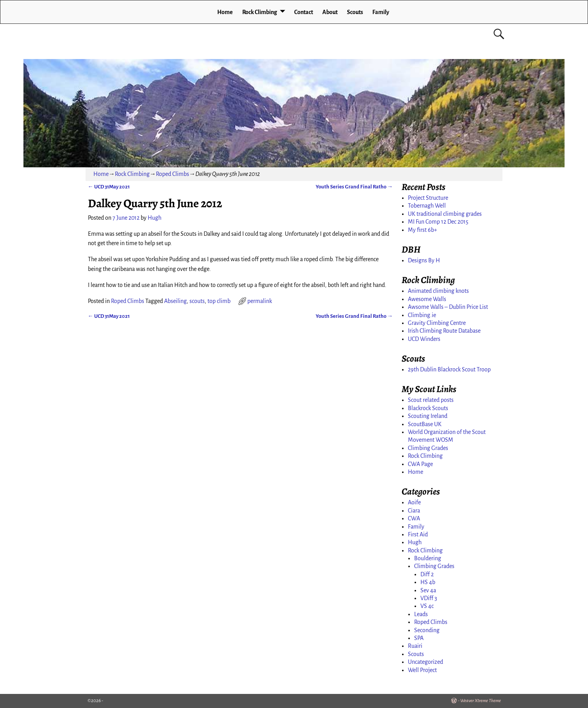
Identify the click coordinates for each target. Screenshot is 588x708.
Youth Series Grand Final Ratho (354, 187)
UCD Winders (424, 339)
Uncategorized (425, 662)
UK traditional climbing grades (445, 214)
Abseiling (175, 301)
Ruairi (415, 646)
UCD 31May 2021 (109, 187)
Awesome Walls (427, 299)
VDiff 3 (429, 598)
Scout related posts (431, 400)
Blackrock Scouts (428, 408)
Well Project (422, 670)
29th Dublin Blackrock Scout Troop (449, 369)
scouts (197, 301)
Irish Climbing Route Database (444, 331)
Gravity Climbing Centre (437, 323)
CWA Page (420, 464)
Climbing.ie (422, 315)
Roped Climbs (172, 174)
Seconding (427, 630)
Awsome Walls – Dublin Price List (448, 307)
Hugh (415, 542)
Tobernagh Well (427, 206)
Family (381, 12)
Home (225, 12)
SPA (419, 638)
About (330, 12)
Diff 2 (427, 574)
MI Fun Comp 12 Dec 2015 (438, 222)
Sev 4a (428, 590)
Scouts (355, 12)
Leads (421, 614)
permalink (260, 301)
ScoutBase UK (425, 424)
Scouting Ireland (428, 416)
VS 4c (427, 606)
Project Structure (428, 198)
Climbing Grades (428, 448)
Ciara (414, 511)
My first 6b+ (423, 230)
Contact (304, 12)
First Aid (418, 534)
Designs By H (424, 260)
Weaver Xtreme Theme (481, 701)
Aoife (414, 502)
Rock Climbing (260, 12)
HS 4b (428, 582)
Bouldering (428, 558)
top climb (219, 301)
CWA (414, 518)
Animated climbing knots (438, 291)
